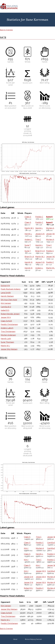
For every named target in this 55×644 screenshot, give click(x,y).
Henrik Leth (6, 339)
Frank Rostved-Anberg (11, 289)
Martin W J (29, 228)
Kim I (26, 548)
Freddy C (39, 217)
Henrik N (28, 262)
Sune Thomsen (7, 342)
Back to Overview (6, 30)
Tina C (38, 239)
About (15, 639)
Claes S (28, 217)
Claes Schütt (6, 321)
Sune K (49, 217)
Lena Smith (6, 293)
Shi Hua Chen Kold (9, 300)
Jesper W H (6, 317)
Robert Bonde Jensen (10, 314)
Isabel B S (5, 310)
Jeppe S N (40, 234)
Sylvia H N (5, 286)
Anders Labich (7, 328)
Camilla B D (6, 307)
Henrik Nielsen (7, 296)
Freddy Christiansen (9, 324)
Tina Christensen (8, 331)
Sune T (28, 245)
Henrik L (39, 228)
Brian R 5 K (40, 251)
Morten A (50, 228)
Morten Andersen (8, 335)
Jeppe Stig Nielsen (9, 349)
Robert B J (28, 588)
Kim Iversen (6, 303)
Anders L (28, 239)
